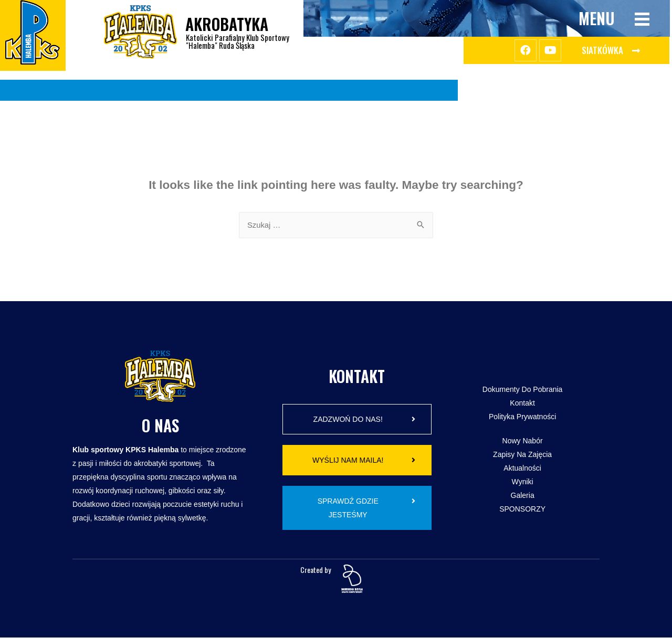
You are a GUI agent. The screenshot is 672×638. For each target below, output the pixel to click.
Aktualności (522, 469)
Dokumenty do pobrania (523, 390)
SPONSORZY (522, 509)
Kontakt (522, 403)
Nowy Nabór (523, 441)
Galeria (523, 496)
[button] (611, 50)
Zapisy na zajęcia (522, 455)
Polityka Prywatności (522, 417)
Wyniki (523, 482)
